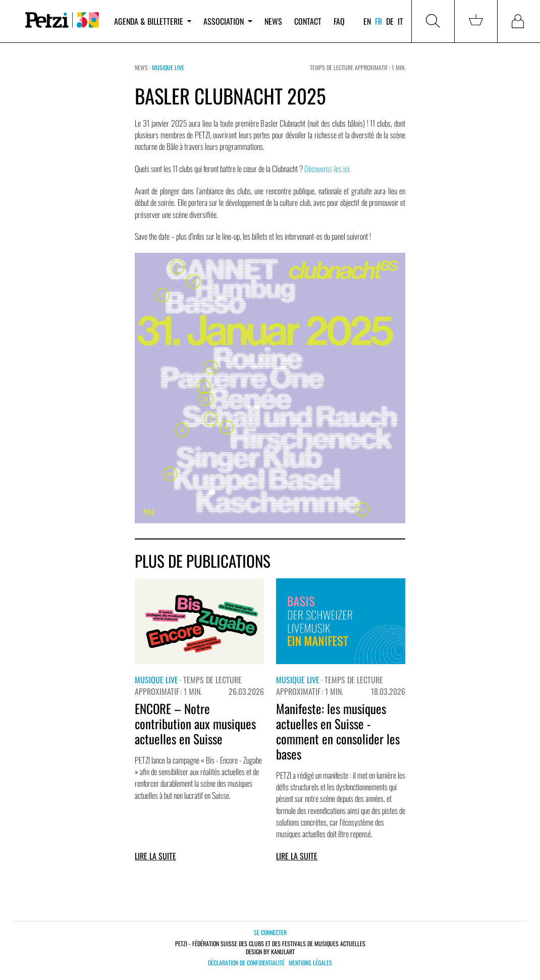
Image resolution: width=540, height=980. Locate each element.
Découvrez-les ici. (328, 169)
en (367, 21)
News (273, 21)
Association (228, 21)
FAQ (339, 21)
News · (143, 67)
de (390, 21)
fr (379, 21)
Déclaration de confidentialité (246, 963)
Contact (308, 21)
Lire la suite (155, 856)
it (400, 21)
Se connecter (270, 932)
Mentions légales (310, 963)
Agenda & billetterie (153, 21)
